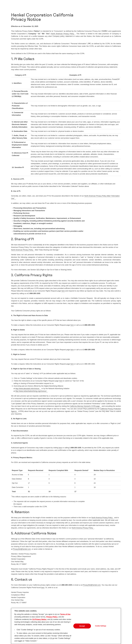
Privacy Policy (52, 618)
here (63, 291)
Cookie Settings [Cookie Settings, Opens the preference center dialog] (101, 627)
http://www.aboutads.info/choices (27, 389)
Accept (82, 627)
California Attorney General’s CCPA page (85, 406)
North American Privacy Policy (63, 34)
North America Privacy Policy (102, 518)
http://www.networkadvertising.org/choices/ (31, 391)
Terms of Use (65, 615)
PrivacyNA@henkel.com (22, 549)
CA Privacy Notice (39, 620)
